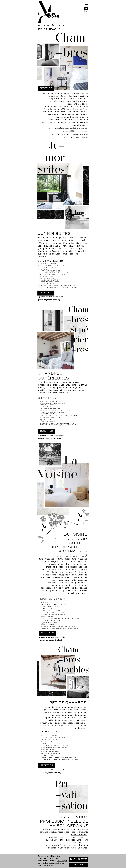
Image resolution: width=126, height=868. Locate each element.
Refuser (79, 865)
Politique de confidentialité (53, 862)
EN (86, 11)
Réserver (46, 431)
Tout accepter (79, 859)
